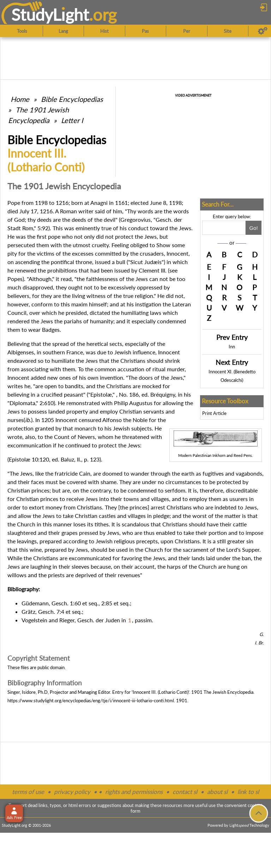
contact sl (185, 792)
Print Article (214, 413)
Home (20, 99)
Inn (232, 347)
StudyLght (50, 14)
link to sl (248, 792)
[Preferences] (263, 31)
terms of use (28, 792)
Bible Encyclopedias (72, 99)
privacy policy (72, 792)
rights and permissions (134, 792)
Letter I (72, 120)
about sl (217, 792)
